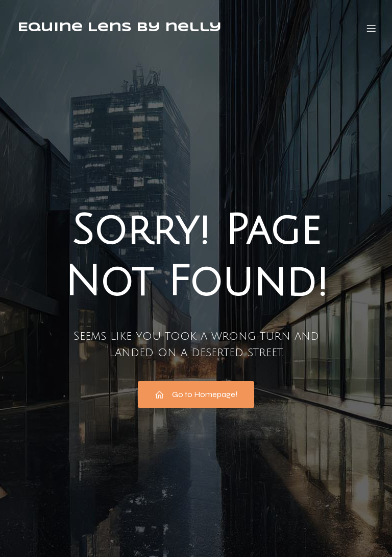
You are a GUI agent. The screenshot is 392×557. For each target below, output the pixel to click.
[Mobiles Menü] (371, 28)
